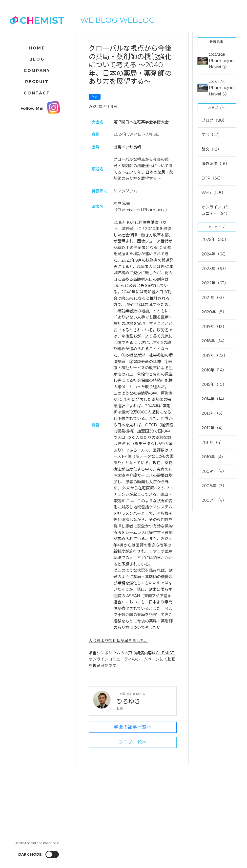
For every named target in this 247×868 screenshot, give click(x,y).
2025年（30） (215, 240)
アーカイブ (217, 227)
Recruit (37, 82)
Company (37, 71)
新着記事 (217, 42)
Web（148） (214, 193)
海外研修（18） (216, 164)
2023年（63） (215, 269)
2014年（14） (214, 399)
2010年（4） (213, 457)
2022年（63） (215, 283)
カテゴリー (217, 108)
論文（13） (211, 149)
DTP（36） (212, 178)
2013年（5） (213, 413)
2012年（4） (213, 428)
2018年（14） (214, 341)
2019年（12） (214, 327)
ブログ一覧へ (133, 742)
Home (37, 48)
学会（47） (212, 135)
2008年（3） (214, 486)
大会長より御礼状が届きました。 (118, 641)
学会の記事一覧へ (133, 727)
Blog (37, 59)
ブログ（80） (214, 120)
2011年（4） (213, 443)
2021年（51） (214, 298)
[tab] (217, 272)
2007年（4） (214, 500)
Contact (37, 93)
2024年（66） (215, 254)
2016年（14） (214, 370)
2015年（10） (214, 384)
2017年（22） (215, 355)
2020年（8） (214, 312)
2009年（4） (214, 471)
